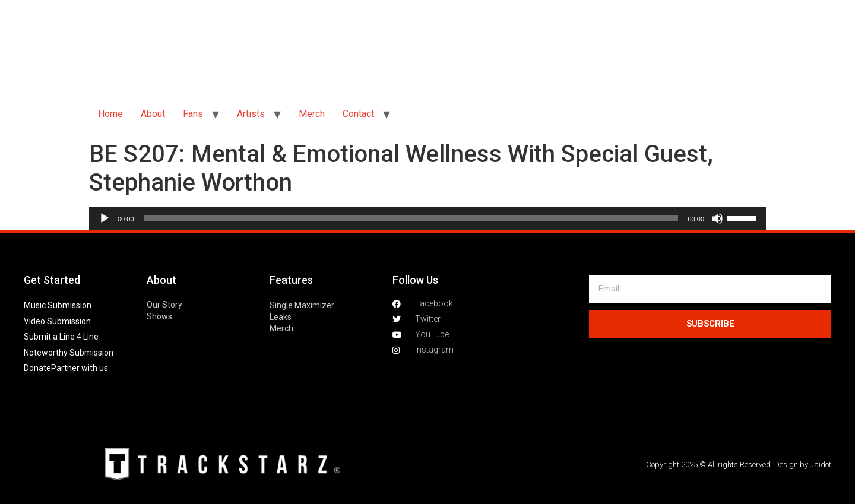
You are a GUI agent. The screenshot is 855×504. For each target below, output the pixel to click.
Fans (193, 114)
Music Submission (58, 305)
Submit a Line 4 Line (61, 337)
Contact (358, 114)
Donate (37, 368)
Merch (312, 114)
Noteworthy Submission (69, 353)
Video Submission (57, 321)
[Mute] (717, 218)
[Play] (104, 218)
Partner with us (80, 368)
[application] (427, 218)
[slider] (411, 218)
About (153, 114)
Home (110, 114)
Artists (251, 114)
